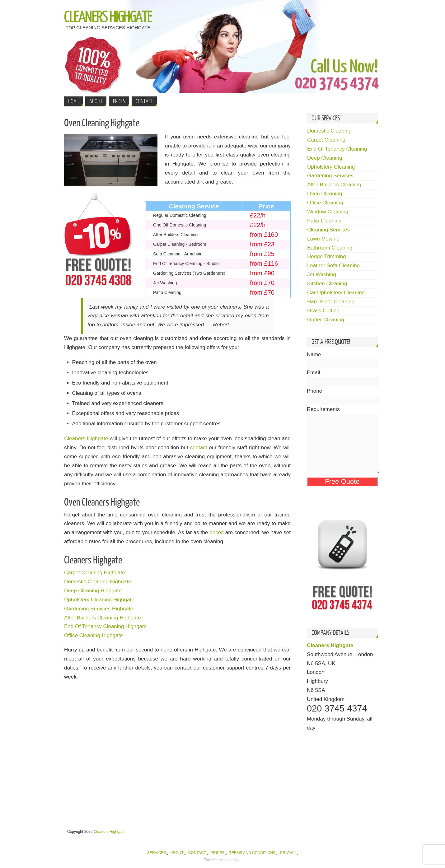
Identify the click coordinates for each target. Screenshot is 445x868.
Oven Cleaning (325, 194)
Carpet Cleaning (326, 140)
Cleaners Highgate (108, 17)
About (177, 853)
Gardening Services (330, 176)
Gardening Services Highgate (99, 609)
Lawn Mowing (323, 239)
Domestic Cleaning (329, 131)
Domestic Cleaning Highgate (98, 582)
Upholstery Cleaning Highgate (99, 600)
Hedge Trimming (327, 257)
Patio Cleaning (324, 221)
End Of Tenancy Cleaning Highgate (105, 626)
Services (157, 853)
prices (216, 532)
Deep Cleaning (325, 158)
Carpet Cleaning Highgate (95, 573)
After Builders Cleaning (334, 185)
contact (199, 448)
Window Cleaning (328, 212)
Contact (197, 853)
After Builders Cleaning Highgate (103, 618)
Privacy (288, 853)
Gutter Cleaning (326, 320)
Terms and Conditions (253, 853)
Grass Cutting (323, 311)
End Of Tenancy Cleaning (337, 149)
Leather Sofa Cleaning (333, 266)
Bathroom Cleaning (330, 248)
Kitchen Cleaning (327, 284)
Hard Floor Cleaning (331, 302)
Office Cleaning (325, 203)
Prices (218, 853)
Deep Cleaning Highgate (93, 591)
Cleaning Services (328, 230)
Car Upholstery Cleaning (336, 293)
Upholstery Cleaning (331, 167)
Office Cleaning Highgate (94, 635)
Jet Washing (322, 275)
